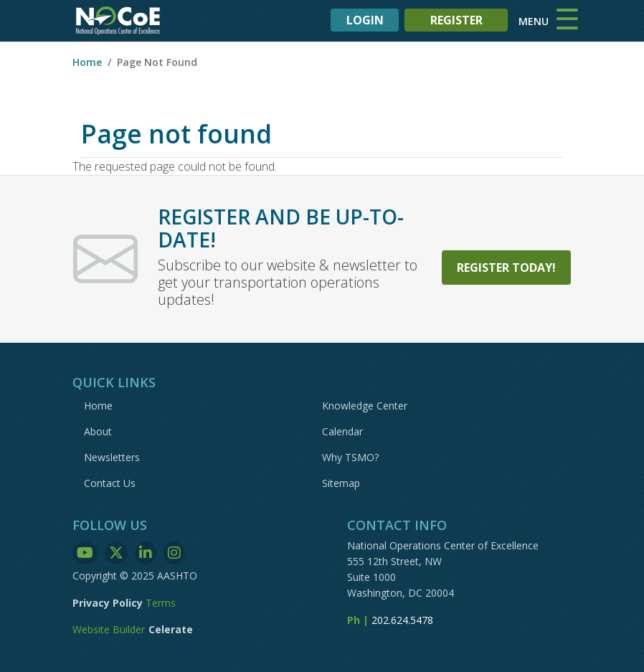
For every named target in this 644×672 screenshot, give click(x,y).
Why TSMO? (350, 457)
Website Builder (109, 629)
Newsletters (112, 457)
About (98, 431)
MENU (534, 21)
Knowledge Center (365, 406)
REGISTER (456, 20)
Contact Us (110, 483)
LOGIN (365, 20)
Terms (161, 603)
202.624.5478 (402, 620)
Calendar (342, 431)
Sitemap (341, 483)
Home (87, 62)
